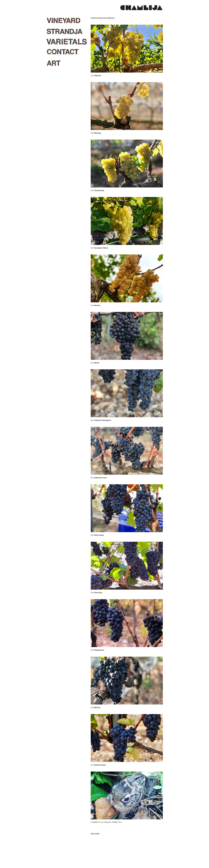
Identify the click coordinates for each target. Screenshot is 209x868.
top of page (95, 833)
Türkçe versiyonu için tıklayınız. (103, 18)
